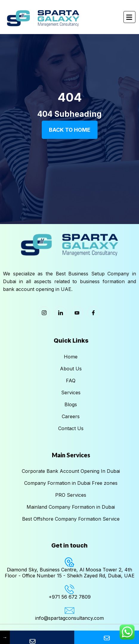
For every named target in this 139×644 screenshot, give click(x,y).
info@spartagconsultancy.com (69, 618)
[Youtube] (77, 312)
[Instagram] (44, 312)
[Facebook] (93, 312)
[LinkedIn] (61, 312)
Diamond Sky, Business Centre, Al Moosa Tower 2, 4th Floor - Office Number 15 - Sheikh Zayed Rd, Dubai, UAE (70, 572)
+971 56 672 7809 (70, 597)
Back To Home (70, 130)
